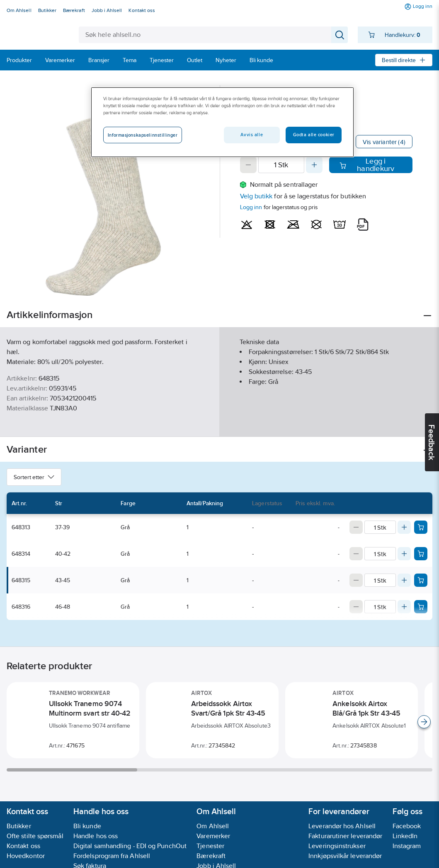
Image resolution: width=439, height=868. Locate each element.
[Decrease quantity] (248, 165)
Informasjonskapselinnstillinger (143, 135)
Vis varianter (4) (384, 142)
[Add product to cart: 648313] (421, 527)
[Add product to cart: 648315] (421, 580)
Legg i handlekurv (367, 165)
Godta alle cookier (314, 135)
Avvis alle (252, 135)
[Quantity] (281, 165)
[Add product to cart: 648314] (421, 554)
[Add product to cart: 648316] (421, 607)
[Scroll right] (424, 722)
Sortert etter (34, 477)
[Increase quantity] (314, 165)
